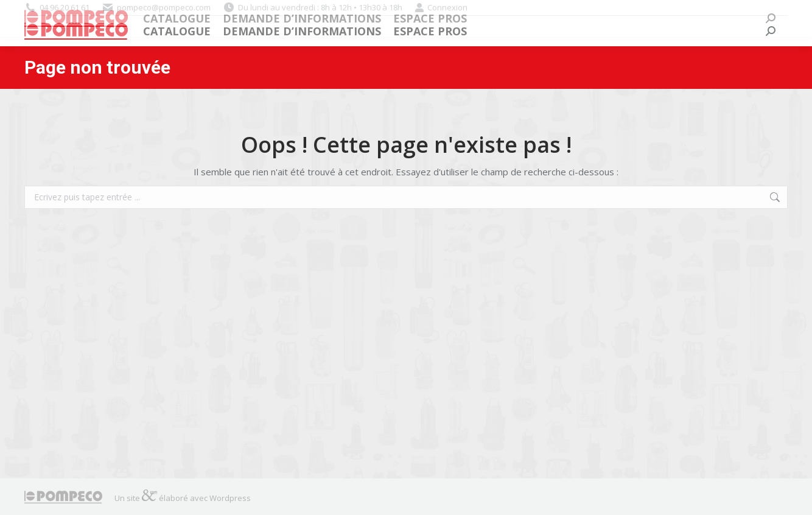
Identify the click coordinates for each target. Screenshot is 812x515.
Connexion (441, 8)
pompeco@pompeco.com (164, 7)
